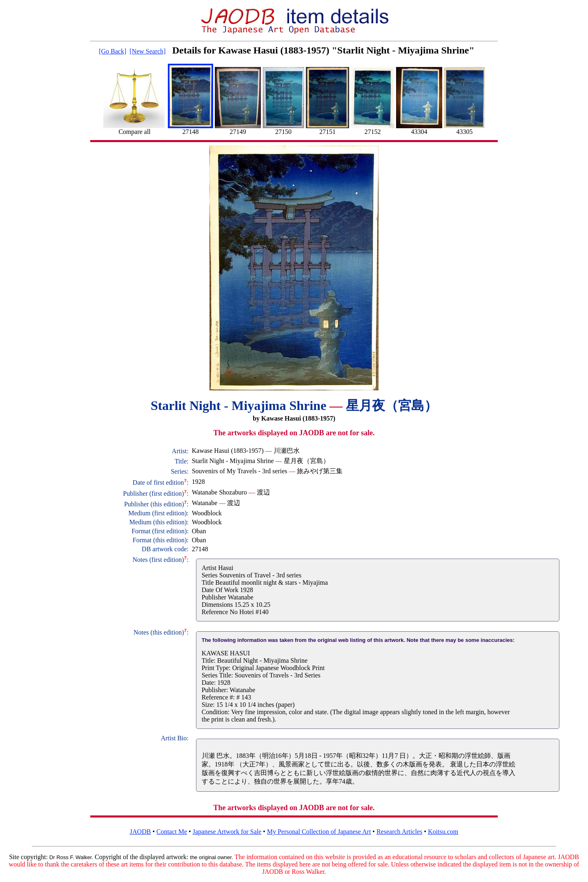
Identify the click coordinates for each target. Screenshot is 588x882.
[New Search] (147, 51)
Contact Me (172, 832)
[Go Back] (112, 51)
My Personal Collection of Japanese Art (319, 832)
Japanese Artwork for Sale (227, 832)
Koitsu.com (443, 832)
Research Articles (399, 832)
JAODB (140, 832)
